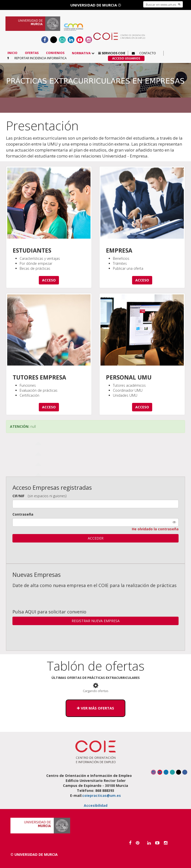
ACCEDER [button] (96, 538)
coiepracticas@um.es (102, 795)
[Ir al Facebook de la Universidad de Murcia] (130, 843)
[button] (112, 53)
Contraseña (23, 514)
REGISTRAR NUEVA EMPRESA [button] (96, 621)
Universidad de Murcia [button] (96, 5)
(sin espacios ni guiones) (47, 496)
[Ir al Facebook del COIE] (45, 40)
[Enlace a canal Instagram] (89, 40)
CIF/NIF (18, 496)
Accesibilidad (96, 805)
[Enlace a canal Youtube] (80, 40)
